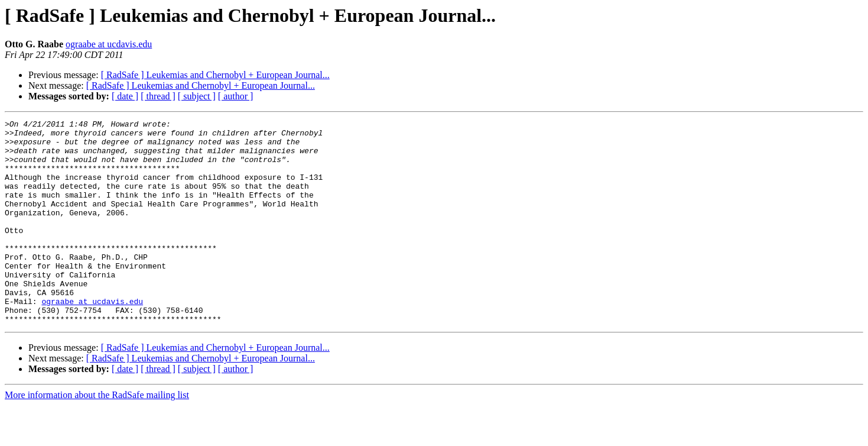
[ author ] (236, 96)
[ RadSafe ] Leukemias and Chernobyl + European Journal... (215, 75)
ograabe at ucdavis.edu (109, 44)
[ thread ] (158, 96)
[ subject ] (197, 96)
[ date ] (125, 96)
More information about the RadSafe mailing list (97, 436)
